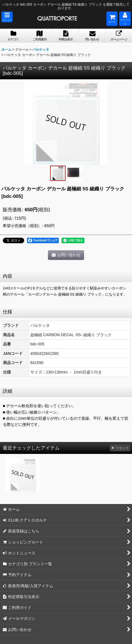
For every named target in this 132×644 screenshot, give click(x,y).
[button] (7, 17)
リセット (120, 448)
